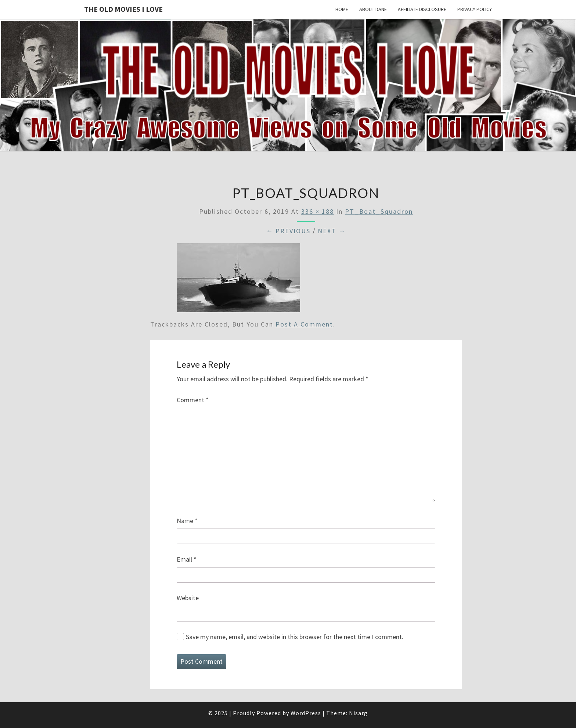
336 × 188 (318, 211)
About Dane (373, 9)
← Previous (288, 231)
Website (188, 598)
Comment (193, 400)
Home (342, 9)
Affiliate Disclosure (422, 9)
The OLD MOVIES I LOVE (123, 9)
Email (187, 559)
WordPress (306, 713)
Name (187, 521)
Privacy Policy (475, 9)
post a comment (304, 324)
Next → (332, 231)
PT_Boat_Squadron (379, 211)
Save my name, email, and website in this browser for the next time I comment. (295, 637)
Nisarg (358, 713)
